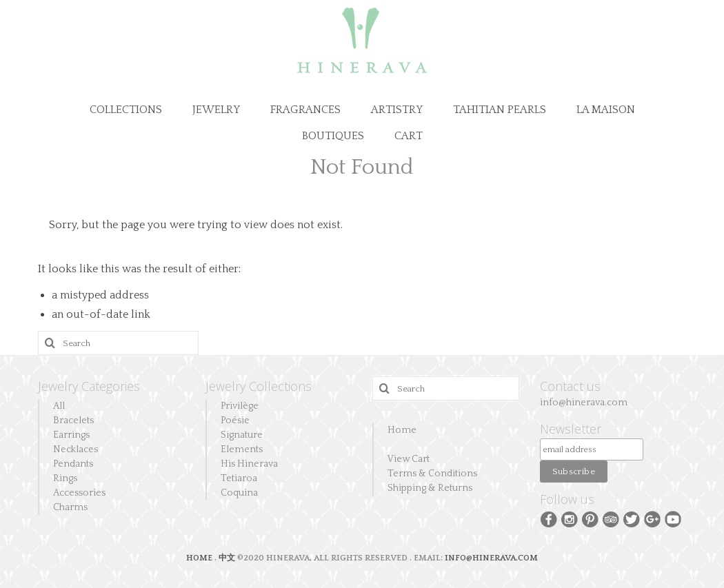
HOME (200, 558)
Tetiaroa (239, 478)
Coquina (239, 493)
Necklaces (76, 449)
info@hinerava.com (584, 403)
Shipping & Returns (430, 488)
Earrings (71, 435)
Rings (65, 478)
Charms (70, 507)
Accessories (79, 493)
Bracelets (73, 420)
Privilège (240, 406)
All (59, 406)
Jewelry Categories (89, 386)
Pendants (73, 464)
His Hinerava (249, 464)
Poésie (235, 420)
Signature (242, 435)
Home (402, 430)
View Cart (409, 459)
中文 (227, 558)
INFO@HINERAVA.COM (491, 558)
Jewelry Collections (259, 386)
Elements (242, 449)
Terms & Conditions (432, 474)
